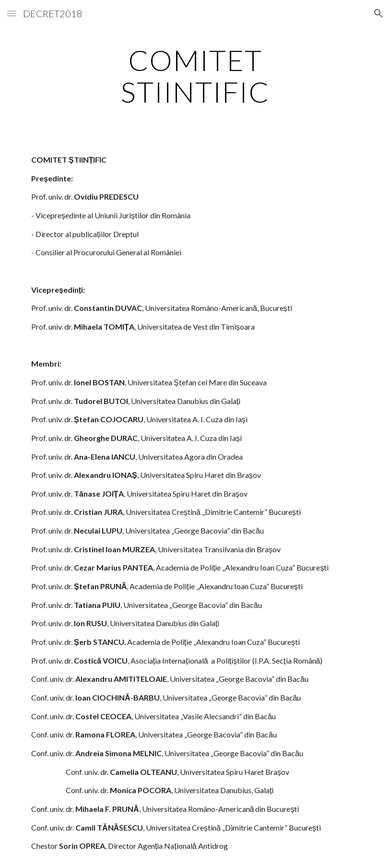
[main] (195, 76)
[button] (12, 13)
